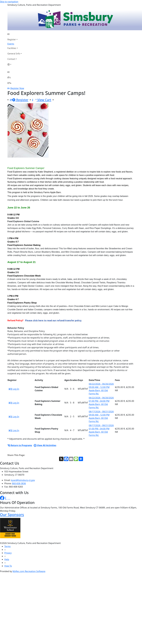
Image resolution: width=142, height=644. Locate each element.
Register (12, 39)
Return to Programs (20, 445)
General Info (14, 54)
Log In (14, 389)
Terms (7, 546)
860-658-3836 (19, 483)
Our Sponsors (12, 515)
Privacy (8, 553)
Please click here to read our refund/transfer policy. (53, 320)
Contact (11, 59)
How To (8, 566)
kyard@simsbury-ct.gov (23, 480)
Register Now (17, 88)
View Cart (42, 100)
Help (7, 559)
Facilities (12, 48)
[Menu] (9, 83)
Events (11, 44)
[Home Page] (15, 34)
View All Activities (45, 445)
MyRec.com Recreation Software (29, 571)
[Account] (15, 64)
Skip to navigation (9, 2)
